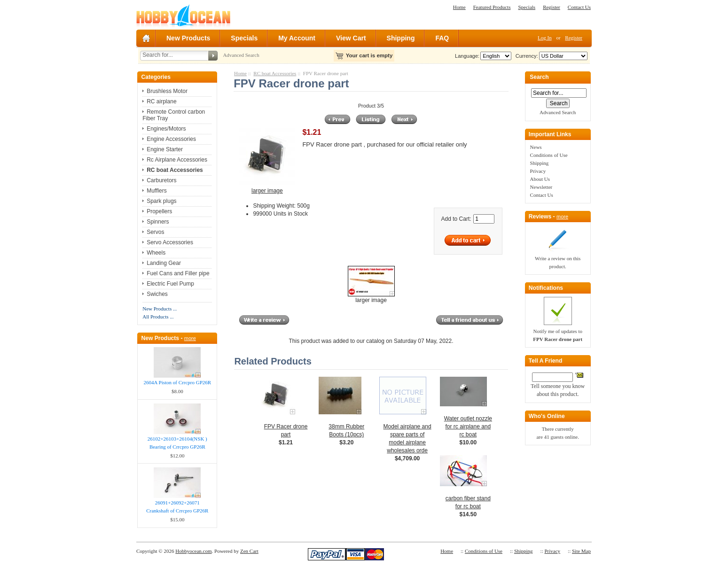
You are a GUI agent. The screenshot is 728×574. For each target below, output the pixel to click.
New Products (188, 38)
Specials (527, 7)
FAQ (442, 38)
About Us (540, 179)
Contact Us (579, 7)
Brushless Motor (167, 91)
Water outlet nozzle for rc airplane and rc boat (468, 427)
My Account (297, 38)
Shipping (401, 38)
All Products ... (158, 317)
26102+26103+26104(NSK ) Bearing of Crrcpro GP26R (177, 443)
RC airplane (161, 101)
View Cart (351, 38)
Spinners (158, 222)
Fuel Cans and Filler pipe (178, 273)
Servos (155, 232)
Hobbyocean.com (193, 551)
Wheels (156, 253)
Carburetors (161, 180)
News (536, 147)
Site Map (581, 551)
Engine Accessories (171, 139)
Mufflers (157, 191)
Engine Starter (165, 149)
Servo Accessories (170, 242)
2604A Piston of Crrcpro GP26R (177, 382)
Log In (545, 38)
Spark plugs (161, 201)
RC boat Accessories (275, 73)
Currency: (525, 56)
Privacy (538, 171)
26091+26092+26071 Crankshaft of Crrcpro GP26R (177, 507)
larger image (371, 297)
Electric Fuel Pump (170, 284)
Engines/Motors (166, 129)
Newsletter (541, 187)
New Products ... (160, 309)
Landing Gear (164, 263)
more (190, 338)
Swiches (157, 294)
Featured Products (492, 7)
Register (552, 7)
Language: (467, 56)
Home (459, 7)
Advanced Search (241, 55)
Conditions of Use (549, 155)
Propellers (159, 211)
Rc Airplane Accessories (177, 160)
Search (539, 78)
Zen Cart (249, 551)
